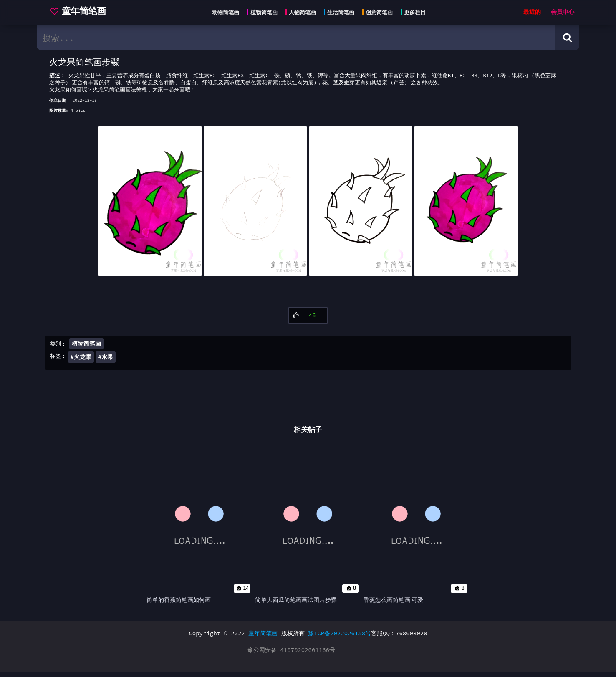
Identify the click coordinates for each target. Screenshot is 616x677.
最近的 (532, 12)
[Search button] (567, 38)
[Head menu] (316, 13)
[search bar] (296, 38)
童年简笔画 (263, 638)
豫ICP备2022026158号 (340, 638)
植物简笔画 (86, 346)
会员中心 (563, 12)
